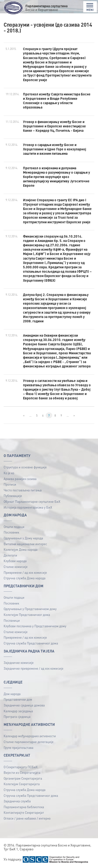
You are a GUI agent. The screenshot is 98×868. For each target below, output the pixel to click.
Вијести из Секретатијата (22, 772)
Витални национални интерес (25, 544)
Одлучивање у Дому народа (23, 538)
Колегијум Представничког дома (27, 615)
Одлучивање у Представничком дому (30, 609)
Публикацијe (13, 496)
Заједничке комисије (19, 663)
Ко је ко (9, 473)
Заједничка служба (17, 801)
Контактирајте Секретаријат (24, 812)
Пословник (11, 532)
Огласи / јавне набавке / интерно (27, 818)
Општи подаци (14, 527)
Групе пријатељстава (19, 748)
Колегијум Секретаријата (22, 784)
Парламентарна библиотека (24, 807)
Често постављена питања (23, 490)
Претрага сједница (17, 717)
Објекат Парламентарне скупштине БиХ (32, 501)
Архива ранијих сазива (20, 479)
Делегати (10, 555)
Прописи (10, 484)
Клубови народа (15, 561)
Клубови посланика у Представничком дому (35, 626)
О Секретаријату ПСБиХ (21, 767)
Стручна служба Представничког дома (31, 643)
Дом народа (12, 694)
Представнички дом (18, 699)
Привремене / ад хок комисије (25, 572)
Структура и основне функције (25, 467)
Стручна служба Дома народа (25, 578)
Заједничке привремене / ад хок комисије (34, 668)
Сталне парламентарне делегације (29, 742)
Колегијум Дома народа (21, 549)
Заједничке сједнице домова (24, 705)
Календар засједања (18, 711)
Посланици (12, 620)
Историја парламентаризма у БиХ (28, 507)
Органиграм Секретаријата (23, 778)
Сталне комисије (16, 567)
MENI (90, 7)
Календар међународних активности (30, 736)
